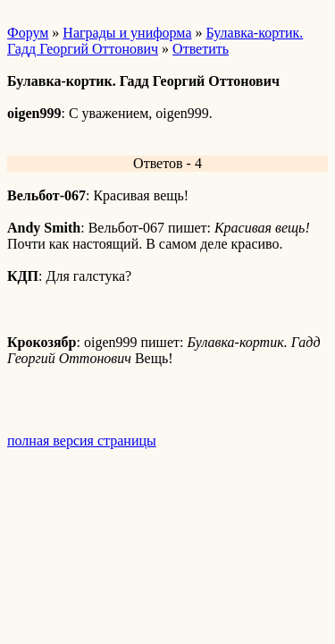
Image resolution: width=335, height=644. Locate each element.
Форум (28, 33)
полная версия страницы (82, 441)
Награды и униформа (127, 33)
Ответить (201, 49)
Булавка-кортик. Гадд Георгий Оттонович (155, 41)
